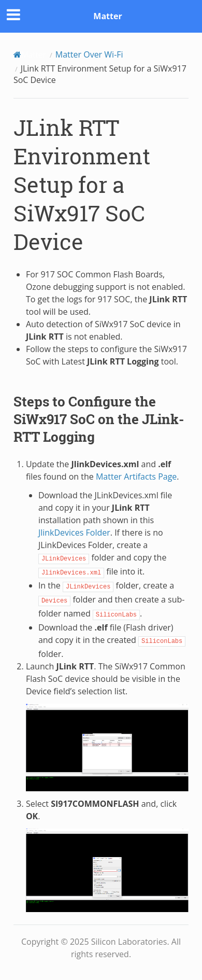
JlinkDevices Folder (74, 533)
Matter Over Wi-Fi (89, 54)
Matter (107, 16)
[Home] (30, 54)
